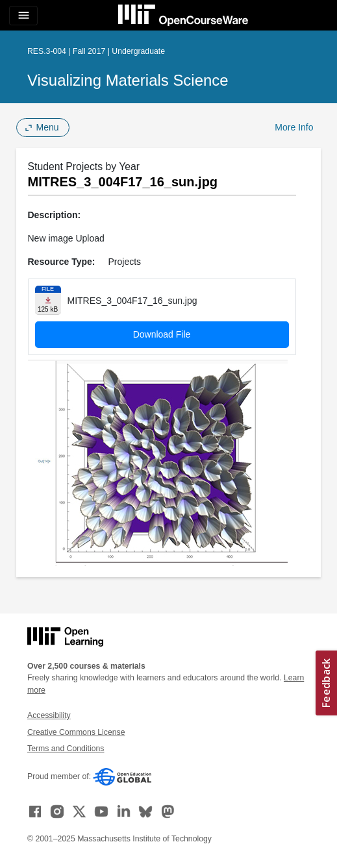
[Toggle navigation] (23, 16)
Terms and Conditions (66, 749)
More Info (294, 127)
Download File (162, 334)
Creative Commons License (76, 732)
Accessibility (49, 715)
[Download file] (48, 300)
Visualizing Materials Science (128, 80)
